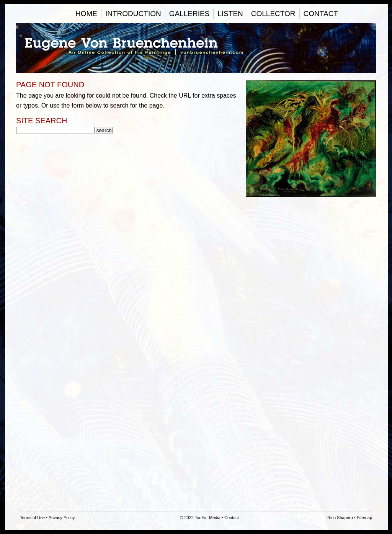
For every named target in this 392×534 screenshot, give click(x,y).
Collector (273, 14)
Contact (321, 14)
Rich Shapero (340, 518)
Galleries (189, 14)
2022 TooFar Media (202, 518)
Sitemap (364, 518)
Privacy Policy (62, 518)
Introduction (133, 14)
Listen (230, 14)
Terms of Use (32, 518)
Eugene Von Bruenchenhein (196, 48)
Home (86, 14)
